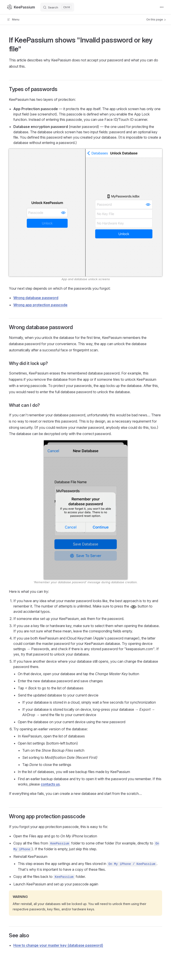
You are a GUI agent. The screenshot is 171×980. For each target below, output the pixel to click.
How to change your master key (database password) (58, 945)
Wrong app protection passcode (40, 305)
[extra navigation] (162, 7)
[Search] (57, 7)
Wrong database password (36, 298)
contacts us (50, 784)
